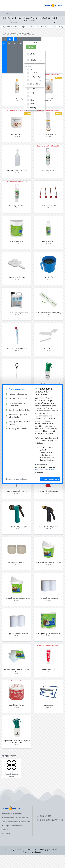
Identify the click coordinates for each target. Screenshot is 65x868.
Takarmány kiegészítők (35, 19)
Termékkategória (20, 27)
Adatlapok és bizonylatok (12, 826)
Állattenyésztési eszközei (41, 27)
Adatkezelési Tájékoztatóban (45, 469)
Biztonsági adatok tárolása (17, 429)
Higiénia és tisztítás (55, 20)
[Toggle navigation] (5, 6)
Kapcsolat (6, 14)
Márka (30, 47)
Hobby (61, 18)
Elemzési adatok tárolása (16, 398)
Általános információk (15, 389)
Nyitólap (6, 18)
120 (15, 43)
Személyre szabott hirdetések (18, 410)
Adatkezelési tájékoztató (12, 814)
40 (4, 43)
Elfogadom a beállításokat (50, 479)
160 (20, 43)
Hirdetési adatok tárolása (16, 394)
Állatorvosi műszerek (27, 19)
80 (9, 43)
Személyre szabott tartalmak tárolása (18, 423)
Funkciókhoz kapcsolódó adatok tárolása (17, 416)
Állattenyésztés (22, 18)
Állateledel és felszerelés (13, 20)
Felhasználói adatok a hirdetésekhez (15, 404)
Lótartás (48, 18)
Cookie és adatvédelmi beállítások (16, 822)
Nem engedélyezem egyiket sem (17, 479)
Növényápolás (43, 18)
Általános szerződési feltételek (15, 818)
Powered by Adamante (32, 852)
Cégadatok (6, 830)
